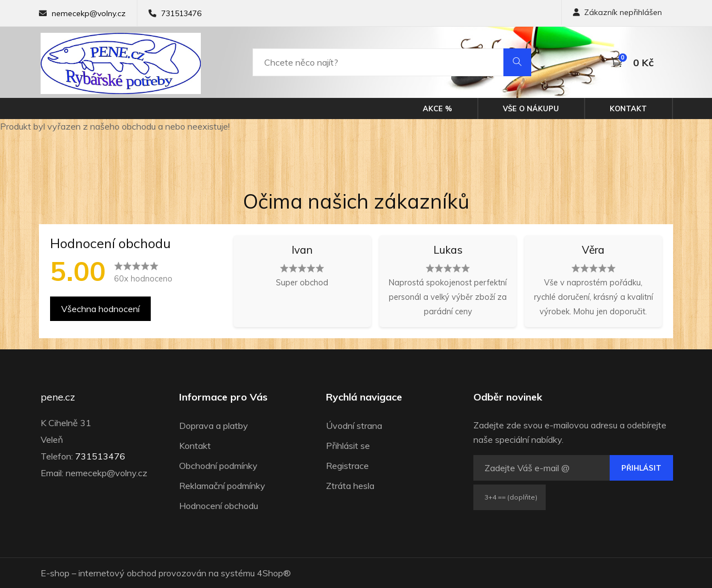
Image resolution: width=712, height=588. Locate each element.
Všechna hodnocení (100, 309)
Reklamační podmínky (222, 486)
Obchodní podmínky (218, 466)
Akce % (437, 108)
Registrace (347, 466)
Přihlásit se (348, 446)
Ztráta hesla (350, 486)
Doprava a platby (214, 426)
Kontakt (628, 108)
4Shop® (274, 573)
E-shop (55, 573)
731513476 (181, 13)
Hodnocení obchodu (219, 506)
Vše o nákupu (531, 108)
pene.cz (58, 397)
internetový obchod (117, 573)
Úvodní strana (354, 426)
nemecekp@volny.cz (89, 13)
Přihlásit (641, 468)
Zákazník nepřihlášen (617, 12)
